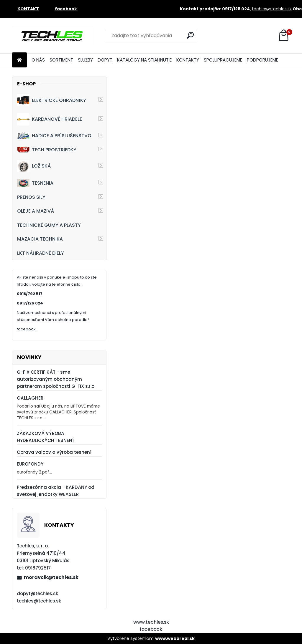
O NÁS (38, 60)
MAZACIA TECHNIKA (40, 239)
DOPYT (105, 60)
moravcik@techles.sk (51, 577)
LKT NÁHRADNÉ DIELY (41, 253)
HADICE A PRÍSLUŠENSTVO (54, 136)
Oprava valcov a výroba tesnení (54, 452)
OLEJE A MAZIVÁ (36, 211)
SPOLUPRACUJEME (223, 60)
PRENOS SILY (31, 197)
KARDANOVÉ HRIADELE (50, 119)
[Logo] (53, 36)
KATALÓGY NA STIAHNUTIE (144, 60)
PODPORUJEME (262, 60)
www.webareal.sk (175, 638)
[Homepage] (19, 60)
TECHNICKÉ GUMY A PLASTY (49, 225)
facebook (26, 329)
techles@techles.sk (272, 9)
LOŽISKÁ (34, 166)
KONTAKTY (188, 60)
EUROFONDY (30, 464)
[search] (190, 35)
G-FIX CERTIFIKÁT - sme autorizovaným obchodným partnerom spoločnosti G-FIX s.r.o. (56, 379)
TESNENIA (35, 183)
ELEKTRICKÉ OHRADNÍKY (52, 100)
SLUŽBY (85, 60)
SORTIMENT (61, 60)
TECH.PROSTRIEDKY (47, 150)
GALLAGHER (30, 398)
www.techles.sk (151, 622)
